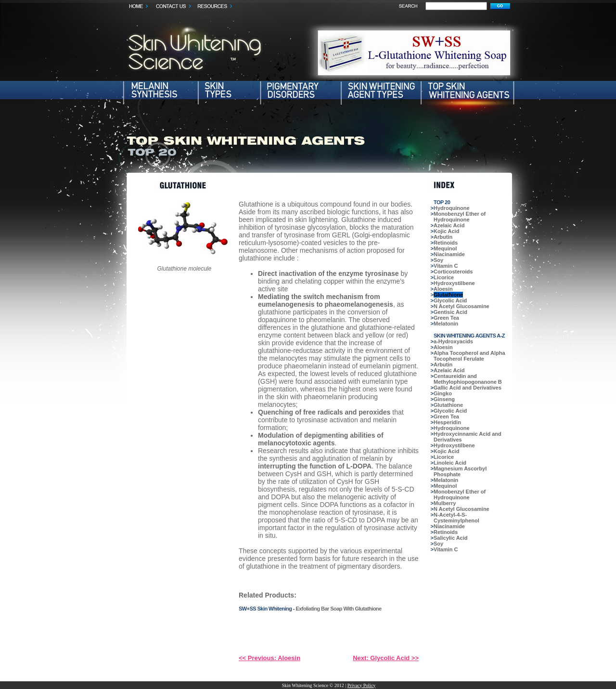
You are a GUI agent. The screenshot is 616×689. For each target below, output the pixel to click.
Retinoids (446, 243)
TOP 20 (442, 202)
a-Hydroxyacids (453, 341)
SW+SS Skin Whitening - (267, 609)
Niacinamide (449, 254)
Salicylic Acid (451, 538)
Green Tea (446, 318)
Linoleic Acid (450, 463)
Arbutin (443, 237)
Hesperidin (447, 422)
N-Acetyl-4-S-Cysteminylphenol (456, 518)
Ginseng (444, 399)
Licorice (444, 277)
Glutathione (448, 295)
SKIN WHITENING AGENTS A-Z (469, 336)
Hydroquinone (452, 208)
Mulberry (445, 503)
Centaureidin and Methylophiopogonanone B (468, 379)
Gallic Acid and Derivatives (468, 388)
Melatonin (446, 324)
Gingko (443, 393)
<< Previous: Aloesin (269, 658)
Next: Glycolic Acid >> (386, 658)
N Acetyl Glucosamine (462, 306)
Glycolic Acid (450, 300)
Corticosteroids (453, 272)
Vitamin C (446, 266)
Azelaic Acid (449, 225)
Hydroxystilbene (454, 283)
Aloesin (443, 289)
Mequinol (445, 248)
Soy (438, 260)
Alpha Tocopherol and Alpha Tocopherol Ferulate (469, 356)
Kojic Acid (446, 231)
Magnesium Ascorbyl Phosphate (460, 471)
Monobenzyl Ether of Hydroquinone (460, 217)
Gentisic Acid (450, 312)
